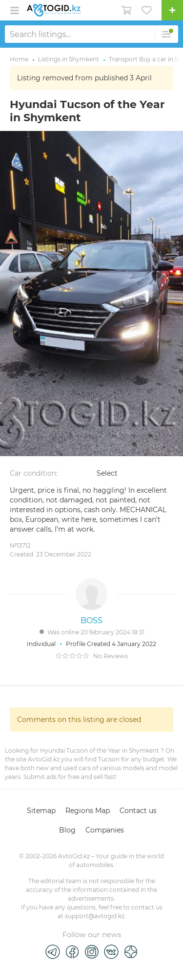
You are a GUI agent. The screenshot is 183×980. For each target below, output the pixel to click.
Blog (67, 830)
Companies (105, 830)
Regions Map (88, 811)
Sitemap (41, 811)
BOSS (91, 620)
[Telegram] (53, 951)
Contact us (138, 811)
